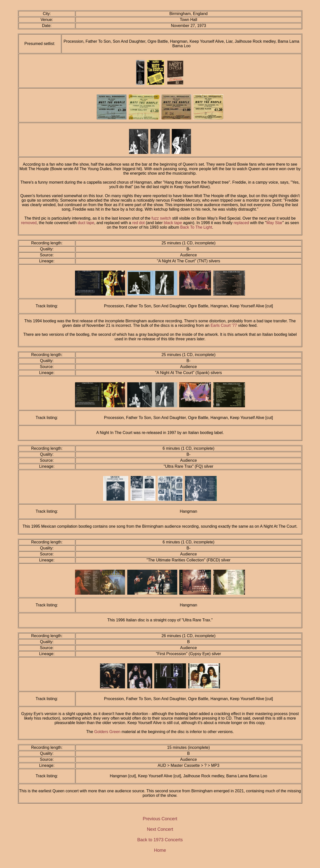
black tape (173, 223)
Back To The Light (196, 227)
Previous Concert (160, 819)
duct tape (86, 223)
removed (29, 223)
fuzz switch (161, 218)
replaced (241, 223)
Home (160, 850)
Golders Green (107, 732)
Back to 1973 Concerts (160, 840)
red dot (138, 223)
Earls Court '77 (224, 325)
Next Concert (160, 829)
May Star (274, 223)
